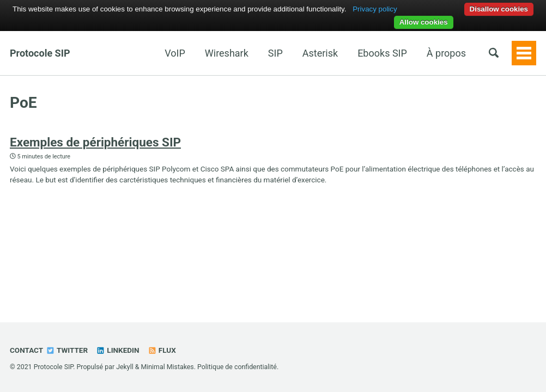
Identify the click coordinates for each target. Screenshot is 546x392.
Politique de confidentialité (237, 367)
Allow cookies (424, 22)
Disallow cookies (499, 9)
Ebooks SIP (382, 53)
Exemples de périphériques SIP (95, 142)
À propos (446, 53)
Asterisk (320, 53)
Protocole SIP (40, 53)
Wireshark (227, 53)
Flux (162, 350)
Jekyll (125, 367)
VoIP (175, 53)
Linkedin (117, 350)
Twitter (67, 350)
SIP (275, 53)
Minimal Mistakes (167, 367)
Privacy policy (375, 9)
